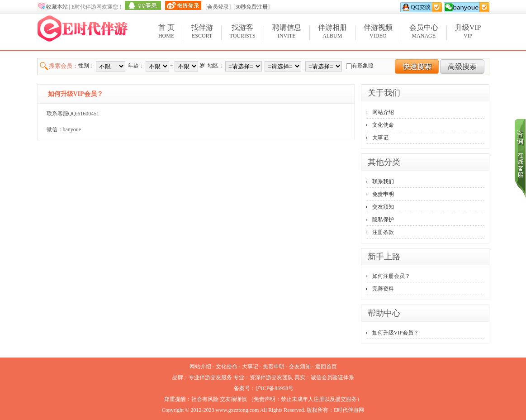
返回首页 (326, 367)
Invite (287, 31)
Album (332, 31)
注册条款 (383, 232)
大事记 (380, 138)
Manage (424, 31)
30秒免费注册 (251, 7)
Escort (202, 31)
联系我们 (383, 181)
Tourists (243, 31)
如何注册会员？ (391, 276)
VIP (468, 31)
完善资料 (383, 289)
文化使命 (383, 125)
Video (378, 31)
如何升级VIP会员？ (396, 333)
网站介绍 (383, 112)
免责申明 (383, 194)
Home (166, 31)
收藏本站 (57, 7)
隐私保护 (383, 220)
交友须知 (383, 207)
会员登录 (218, 7)
